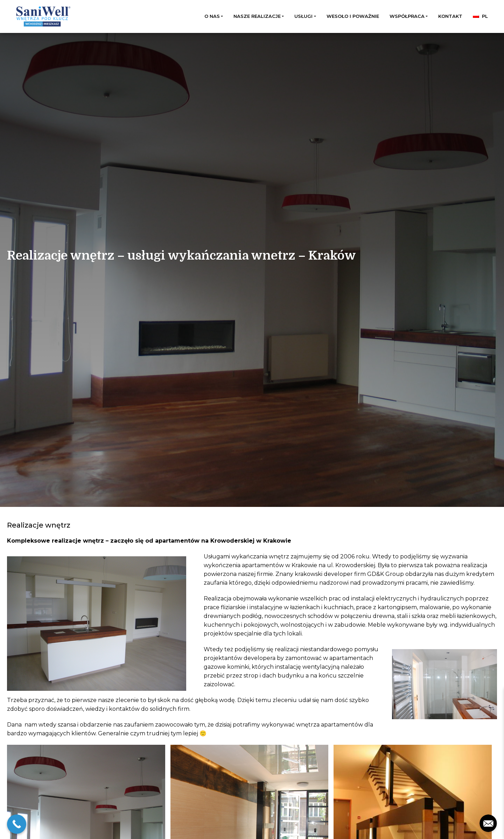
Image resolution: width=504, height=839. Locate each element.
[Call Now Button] (17, 824)
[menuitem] (480, 16)
